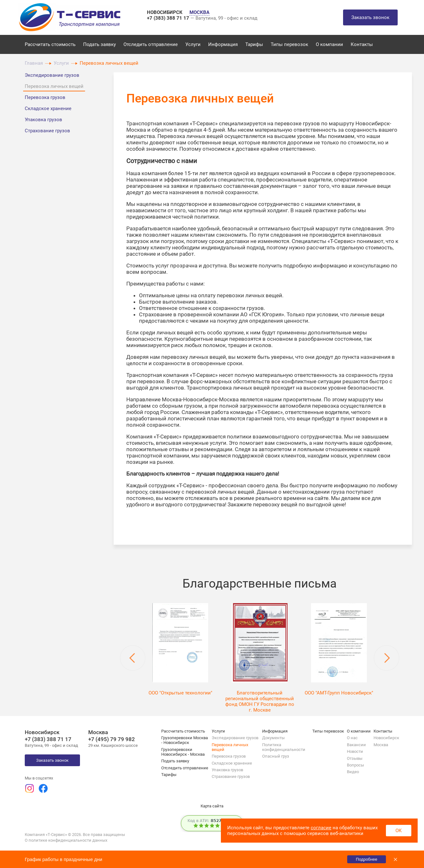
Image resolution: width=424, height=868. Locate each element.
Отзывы (355, 758)
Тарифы (254, 44)
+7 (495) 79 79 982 (112, 739)
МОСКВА (199, 12)
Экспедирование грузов (52, 75)
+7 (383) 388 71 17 (169, 18)
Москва (381, 745)
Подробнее (366, 859)
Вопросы (355, 765)
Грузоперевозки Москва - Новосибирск (185, 740)
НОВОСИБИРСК (165, 12)
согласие (321, 828)
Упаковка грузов (43, 120)
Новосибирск (386, 738)
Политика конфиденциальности (284, 747)
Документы (273, 738)
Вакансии (356, 745)
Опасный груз (276, 756)
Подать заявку (99, 44)
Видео (353, 772)
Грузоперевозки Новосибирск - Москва (183, 752)
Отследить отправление (151, 44)
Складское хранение (48, 109)
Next (387, 658)
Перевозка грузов (45, 97)
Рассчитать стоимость (50, 44)
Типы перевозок (289, 44)
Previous (133, 658)
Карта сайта (212, 806)
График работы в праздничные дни (63, 859)
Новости (355, 751)
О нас (352, 738)
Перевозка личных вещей (54, 86)
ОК (399, 831)
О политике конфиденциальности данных (66, 840)
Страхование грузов (47, 131)
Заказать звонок (370, 17)
